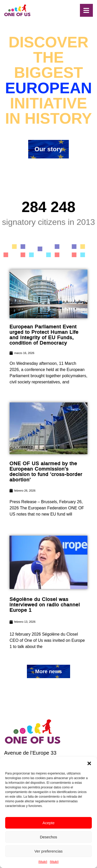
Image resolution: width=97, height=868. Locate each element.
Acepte (48, 823)
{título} (43, 862)
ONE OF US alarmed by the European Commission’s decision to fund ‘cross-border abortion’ (46, 471)
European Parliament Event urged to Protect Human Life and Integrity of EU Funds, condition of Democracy (44, 335)
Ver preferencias (48, 851)
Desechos (48, 837)
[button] (89, 763)
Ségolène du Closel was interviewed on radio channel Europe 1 (45, 605)
